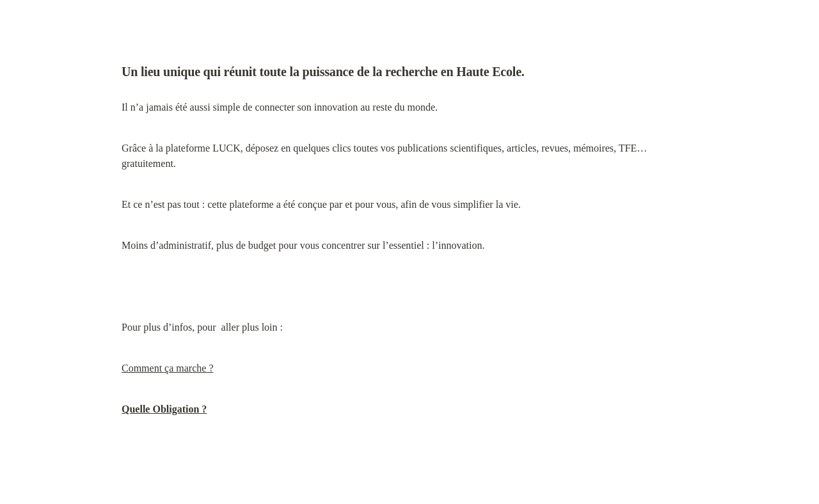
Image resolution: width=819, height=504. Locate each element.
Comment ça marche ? (168, 368)
